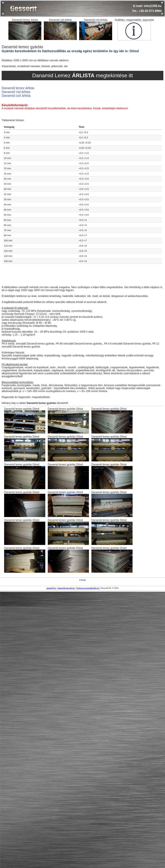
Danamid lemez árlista (18, 88)
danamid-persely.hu (66, 588)
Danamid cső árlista (16, 96)
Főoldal (82, 580)
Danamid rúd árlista (16, 92)
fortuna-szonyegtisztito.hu (88, 588)
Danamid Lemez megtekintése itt (82, 75)
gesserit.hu (51, 588)
